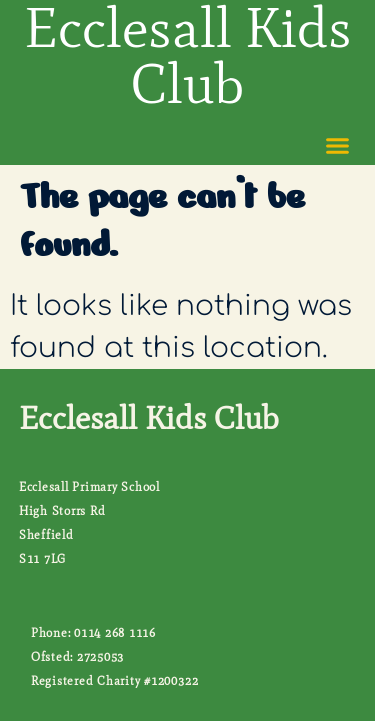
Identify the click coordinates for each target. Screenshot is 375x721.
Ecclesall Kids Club (149, 417)
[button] (338, 146)
